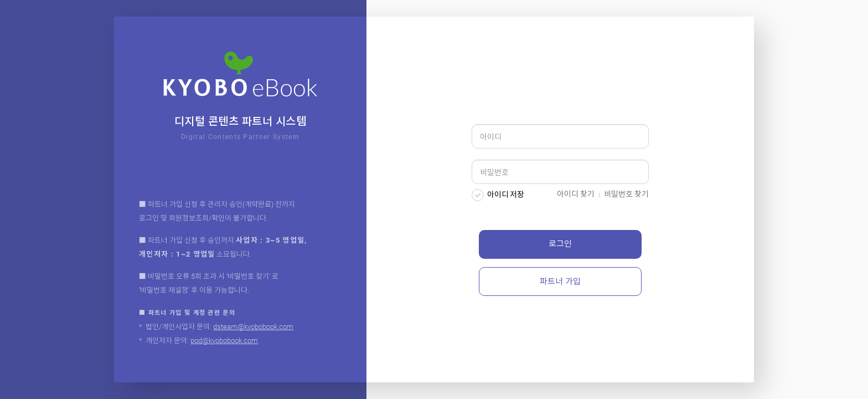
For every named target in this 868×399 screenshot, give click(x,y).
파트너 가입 (560, 282)
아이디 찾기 (576, 194)
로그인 (560, 244)
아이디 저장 (506, 195)
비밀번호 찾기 (626, 194)
